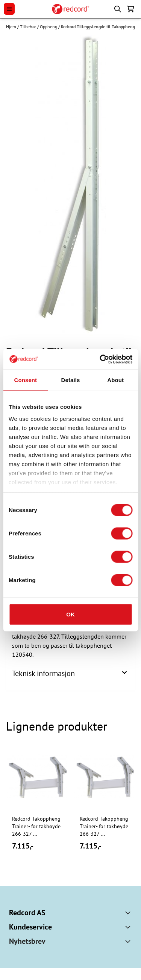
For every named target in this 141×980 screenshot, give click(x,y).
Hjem (12, 27)
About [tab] (115, 380)
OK (70, 614)
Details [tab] (71, 380)
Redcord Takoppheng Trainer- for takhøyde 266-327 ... (36, 826)
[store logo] (70, 9)
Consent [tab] (25, 380)
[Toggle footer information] (129, 913)
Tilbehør (29, 27)
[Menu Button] (9, 9)
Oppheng (49, 27)
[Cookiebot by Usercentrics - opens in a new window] (100, 359)
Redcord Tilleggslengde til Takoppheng (98, 27)
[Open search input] (118, 9)
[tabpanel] (37, 807)
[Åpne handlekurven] (130, 9)
